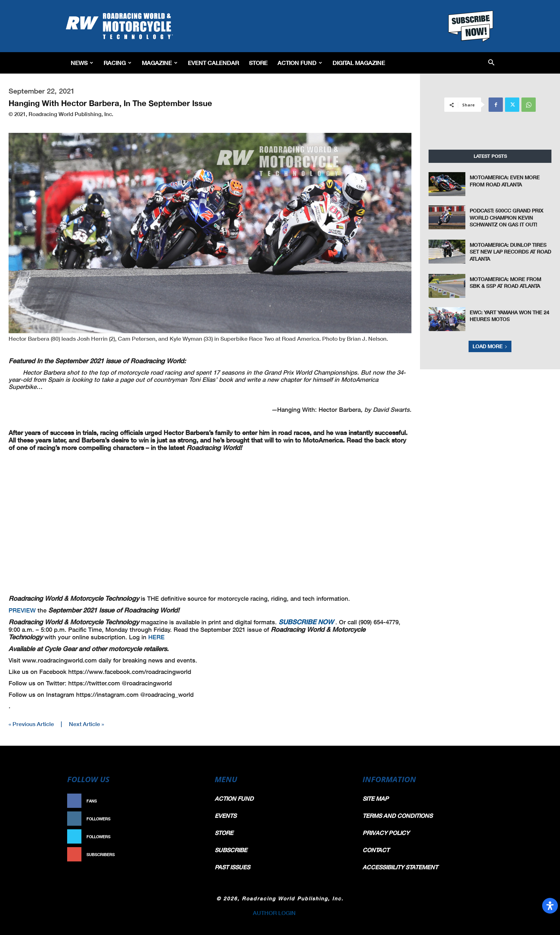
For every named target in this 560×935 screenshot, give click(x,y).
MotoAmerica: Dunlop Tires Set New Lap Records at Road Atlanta (510, 252)
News (82, 63)
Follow (189, 819)
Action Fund (300, 63)
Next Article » (86, 724)
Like (193, 801)
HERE (156, 637)
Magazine (160, 63)
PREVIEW (23, 610)
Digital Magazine (359, 63)
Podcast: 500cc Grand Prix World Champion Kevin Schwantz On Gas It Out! (506, 217)
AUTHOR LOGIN (274, 913)
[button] (491, 63)
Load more (490, 346)
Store (258, 63)
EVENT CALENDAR (213, 63)
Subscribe (186, 854)
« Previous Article (31, 724)
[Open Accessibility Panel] (550, 906)
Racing (117, 63)
